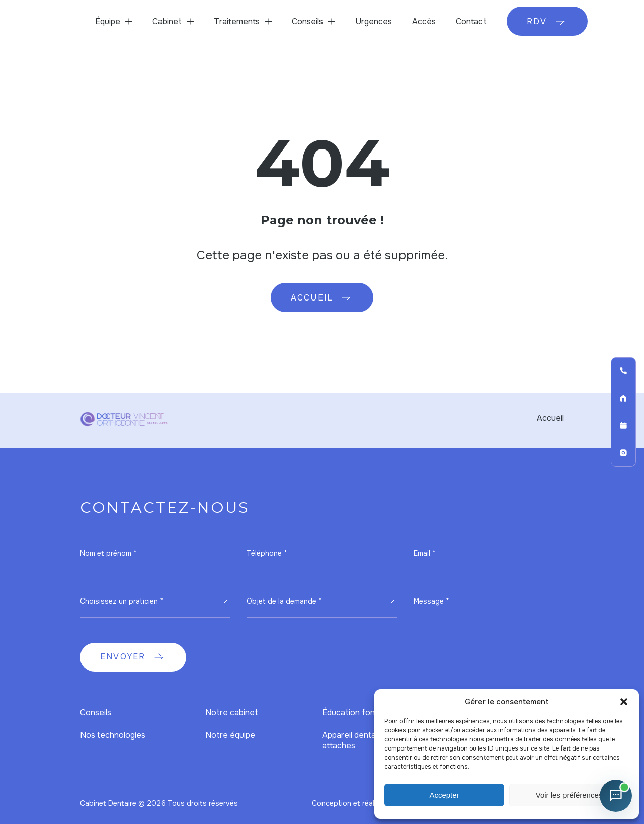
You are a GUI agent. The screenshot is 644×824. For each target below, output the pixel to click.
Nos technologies (113, 735)
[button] (624, 702)
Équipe (108, 21)
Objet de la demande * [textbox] (284, 601)
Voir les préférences (569, 795)
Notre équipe (230, 735)
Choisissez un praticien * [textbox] (122, 601)
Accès (424, 21)
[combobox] (155, 602)
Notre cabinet (232, 713)
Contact (471, 21)
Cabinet (167, 21)
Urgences (374, 21)
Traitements (237, 21)
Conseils (307, 21)
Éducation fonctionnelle (367, 713)
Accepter (444, 795)
